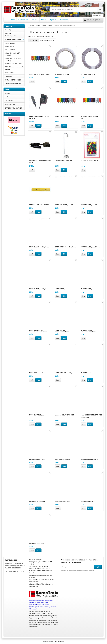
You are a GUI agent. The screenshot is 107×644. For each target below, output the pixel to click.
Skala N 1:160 (15, 47)
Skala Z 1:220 (15, 50)
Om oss (35, 20)
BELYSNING (10, 72)
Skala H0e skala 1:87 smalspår (15, 54)
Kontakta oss (23, 20)
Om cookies (9, 101)
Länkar (44, 20)
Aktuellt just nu (10, 30)
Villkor (12, 20)
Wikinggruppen (59, 641)
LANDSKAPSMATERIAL (15, 64)
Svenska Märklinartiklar (13, 84)
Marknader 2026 (10, 104)
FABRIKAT (15, 76)
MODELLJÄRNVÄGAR (15, 40)
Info (32, 81)
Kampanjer (64, 20)
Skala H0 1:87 (15, 44)
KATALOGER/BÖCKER (15, 80)
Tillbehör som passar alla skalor (15, 68)
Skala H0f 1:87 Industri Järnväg (15, 59)
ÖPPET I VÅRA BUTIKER (14, 108)
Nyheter (53, 20)
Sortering (33, 40)
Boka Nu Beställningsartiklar (11, 35)
